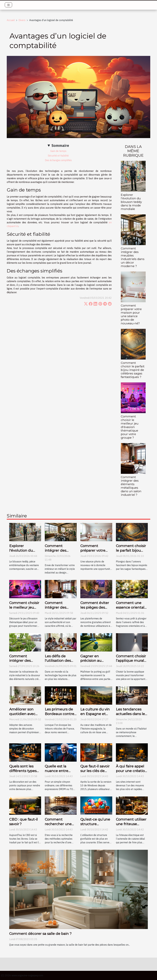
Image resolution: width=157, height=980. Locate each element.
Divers (22, 20)
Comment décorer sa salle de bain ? (40, 934)
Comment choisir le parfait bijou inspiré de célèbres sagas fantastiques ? (133, 370)
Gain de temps (58, 151)
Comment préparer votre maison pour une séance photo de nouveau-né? (131, 314)
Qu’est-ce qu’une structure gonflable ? (95, 824)
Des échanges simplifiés (58, 160)
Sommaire (60, 145)
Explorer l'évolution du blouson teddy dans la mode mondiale (131, 202)
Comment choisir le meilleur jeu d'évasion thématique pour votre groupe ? (130, 427)
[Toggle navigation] (9, 5)
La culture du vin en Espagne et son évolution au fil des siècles (95, 716)
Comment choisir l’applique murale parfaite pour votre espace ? (131, 663)
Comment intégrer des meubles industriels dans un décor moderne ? (133, 257)
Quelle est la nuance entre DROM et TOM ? (59, 771)
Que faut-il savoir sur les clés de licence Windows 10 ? (95, 773)
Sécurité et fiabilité (58, 156)
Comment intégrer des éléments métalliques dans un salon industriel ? (131, 486)
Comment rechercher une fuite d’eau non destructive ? (58, 826)
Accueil (11, 20)
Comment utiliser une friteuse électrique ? (131, 824)
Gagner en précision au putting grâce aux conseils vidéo (96, 663)
